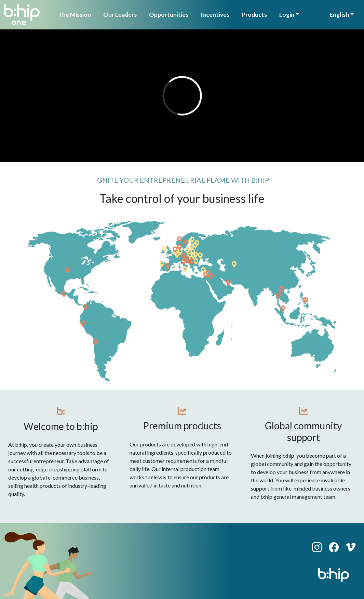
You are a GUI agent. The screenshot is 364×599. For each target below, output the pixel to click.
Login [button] (287, 15)
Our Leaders (120, 15)
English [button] (339, 15)
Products (254, 15)
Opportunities (169, 15)
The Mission (75, 15)
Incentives (215, 15)
